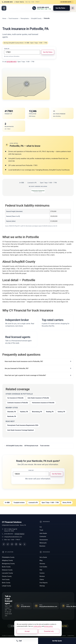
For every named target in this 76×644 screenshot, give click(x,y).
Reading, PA (50, 412)
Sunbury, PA (61, 412)
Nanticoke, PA (12, 416)
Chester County (7, 576)
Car (41, 527)
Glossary (42, 564)
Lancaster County (7, 573)
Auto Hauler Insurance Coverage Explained (20, 430)
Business (42, 546)
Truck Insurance (13, 18)
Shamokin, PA (12, 412)
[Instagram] (16, 544)
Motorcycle (43, 543)
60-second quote (67, 2)
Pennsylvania (25, 18)
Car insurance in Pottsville (15, 398)
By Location (8, 552)
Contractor (43, 537)
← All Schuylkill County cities (13, 446)
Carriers (42, 573)
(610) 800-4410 (9, 534)
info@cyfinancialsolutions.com (13, 537)
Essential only (49, 631)
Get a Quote (43, 557)
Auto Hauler (43, 533)
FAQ (41, 570)
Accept (27, 631)
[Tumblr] (24, 544)
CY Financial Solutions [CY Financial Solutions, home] (12, 522)
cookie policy (37, 626)
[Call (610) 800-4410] (42, 8)
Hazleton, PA (24, 412)
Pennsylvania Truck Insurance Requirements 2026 (23, 425)
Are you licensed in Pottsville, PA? (17, 368)
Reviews (42, 576)
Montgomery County (8, 564)
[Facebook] (4, 544)
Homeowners (44, 540)
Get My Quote (57, 641)
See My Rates (48, 52)
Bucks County (6, 567)
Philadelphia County (8, 557)
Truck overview (45, 446)
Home (4, 18)
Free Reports (44, 583)
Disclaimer (63, 636)
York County (6, 579)
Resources (45, 552)
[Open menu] (73, 8)
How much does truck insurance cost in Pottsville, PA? (24, 361)
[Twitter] (8, 544)
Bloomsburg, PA (37, 412)
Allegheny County (7, 560)
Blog (41, 560)
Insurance (45, 522)
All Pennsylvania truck (31, 446)
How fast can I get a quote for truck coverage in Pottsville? (25, 375)
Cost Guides (43, 567)
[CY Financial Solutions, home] (4, 8)
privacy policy (48, 626)
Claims (42, 579)
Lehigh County (6, 586)
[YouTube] (12, 544)
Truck (41, 530)
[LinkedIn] (20, 544)
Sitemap (42, 586)
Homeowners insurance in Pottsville (43, 403)
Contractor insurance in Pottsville (18, 403)
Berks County (6, 583)
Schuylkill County (36, 18)
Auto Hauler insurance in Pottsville (38, 398)
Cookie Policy (71, 636)
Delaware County (7, 570)
